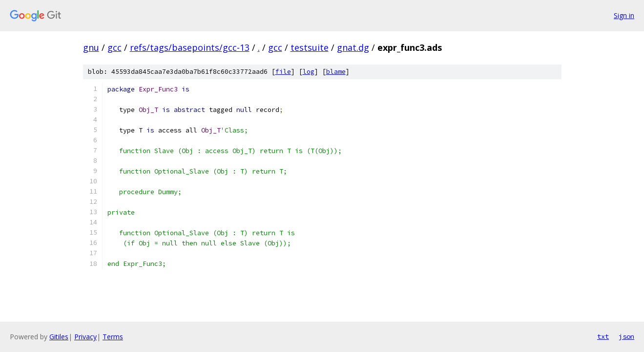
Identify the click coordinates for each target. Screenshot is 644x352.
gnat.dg (353, 47)
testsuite (310, 47)
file (283, 72)
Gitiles (59, 337)
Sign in (624, 15)
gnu (91, 47)
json (626, 336)
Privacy (85, 337)
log (309, 72)
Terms (113, 337)
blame (336, 72)
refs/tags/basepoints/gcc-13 (190, 47)
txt (603, 336)
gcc (114, 47)
